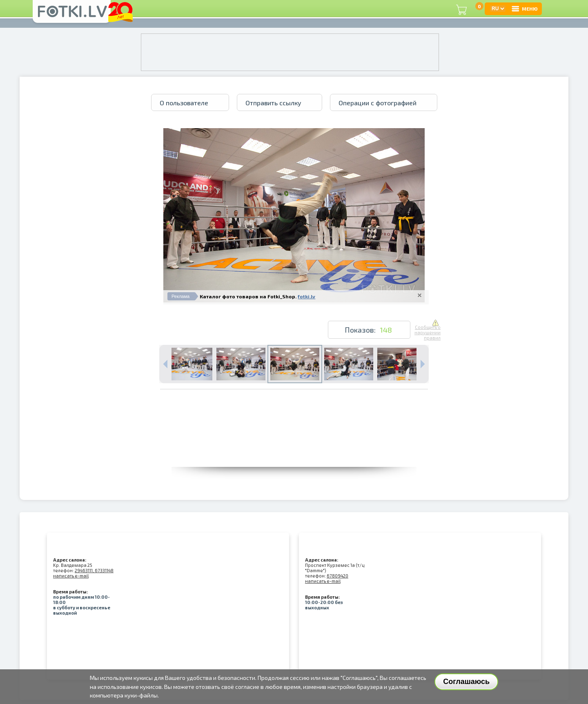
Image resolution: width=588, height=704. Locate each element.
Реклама (180, 296)
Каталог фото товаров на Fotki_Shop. (248, 296)
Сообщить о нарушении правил (428, 330)
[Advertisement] (294, 449)
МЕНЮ (524, 9)
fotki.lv (306, 296)
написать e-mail (71, 576)
